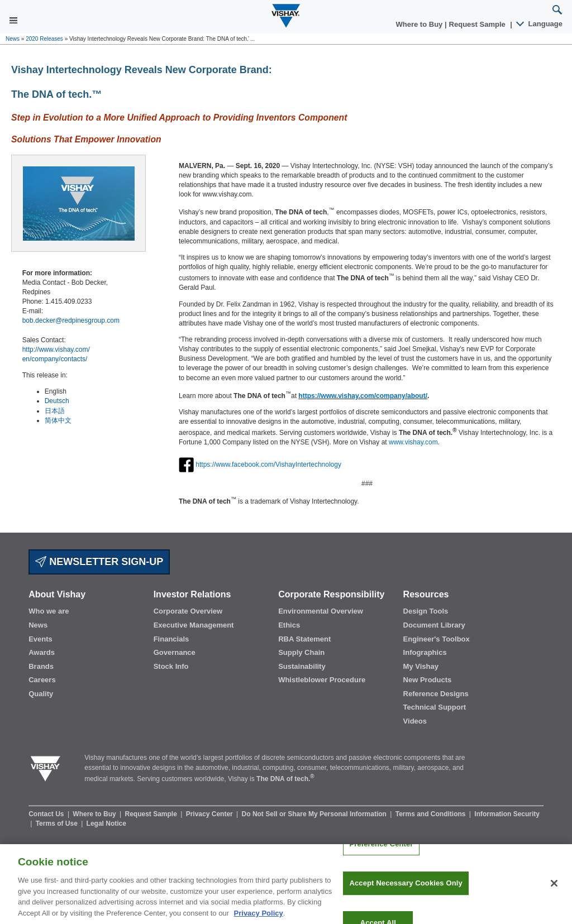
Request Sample (152, 814)
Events (40, 639)
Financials (171, 639)
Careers (42, 680)
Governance (175, 652)
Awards (42, 652)
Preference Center (381, 851)
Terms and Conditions (432, 814)
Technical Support (435, 707)
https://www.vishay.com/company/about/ (363, 396)
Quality (41, 694)
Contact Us (47, 814)
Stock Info (171, 666)
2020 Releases (44, 39)
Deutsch (57, 401)
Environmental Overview (321, 611)
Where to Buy (420, 24)
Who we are (49, 611)
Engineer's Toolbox (437, 639)
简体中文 (58, 420)
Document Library (434, 625)
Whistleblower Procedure (322, 680)
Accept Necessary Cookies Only (406, 890)
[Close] (554, 890)
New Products (428, 680)
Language (540, 24)
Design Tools (426, 611)
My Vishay (421, 666)
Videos (415, 721)
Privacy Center (210, 814)
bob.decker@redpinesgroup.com (71, 320)
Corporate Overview (188, 611)
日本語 (55, 411)
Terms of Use (58, 824)
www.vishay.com (413, 442)
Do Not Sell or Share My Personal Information (315, 814)
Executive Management (194, 625)
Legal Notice (106, 824)
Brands (41, 666)
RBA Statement (304, 639)
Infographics (425, 652)
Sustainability (302, 666)
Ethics (289, 625)
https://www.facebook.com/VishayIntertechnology (268, 464)
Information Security (507, 814)
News (13, 39)
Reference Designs (436, 694)
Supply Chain (301, 652)
